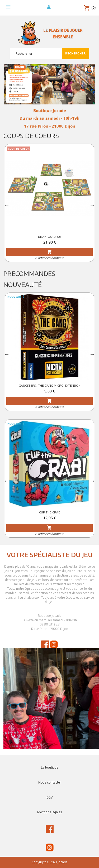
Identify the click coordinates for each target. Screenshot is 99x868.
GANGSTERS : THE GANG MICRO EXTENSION (50, 385)
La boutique (49, 767)
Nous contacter (49, 782)
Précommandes (29, 273)
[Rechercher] (36, 54)
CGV (50, 797)
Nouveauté (23, 284)
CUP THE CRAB (50, 512)
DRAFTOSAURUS (50, 237)
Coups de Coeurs (31, 135)
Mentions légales (49, 812)
